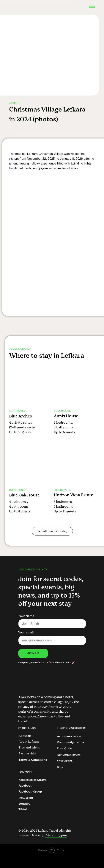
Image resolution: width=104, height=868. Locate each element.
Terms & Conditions (33, 760)
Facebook (25, 786)
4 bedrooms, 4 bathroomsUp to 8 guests (20, 507)
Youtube (24, 804)
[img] (30, 385)
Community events (70, 742)
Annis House (66, 416)
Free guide (64, 748)
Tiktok (23, 809)
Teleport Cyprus (56, 835)
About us (25, 736)
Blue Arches (21, 416)
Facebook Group (30, 792)
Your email (26, 633)
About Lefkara (29, 742)
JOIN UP (33, 653)
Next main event (69, 755)
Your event (65, 761)
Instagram (26, 798)
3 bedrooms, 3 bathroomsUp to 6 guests (64, 427)
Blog (60, 767)
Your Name (26, 616)
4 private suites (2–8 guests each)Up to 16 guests (22, 427)
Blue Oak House (24, 495)
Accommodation (69, 736)
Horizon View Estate (73, 495)
